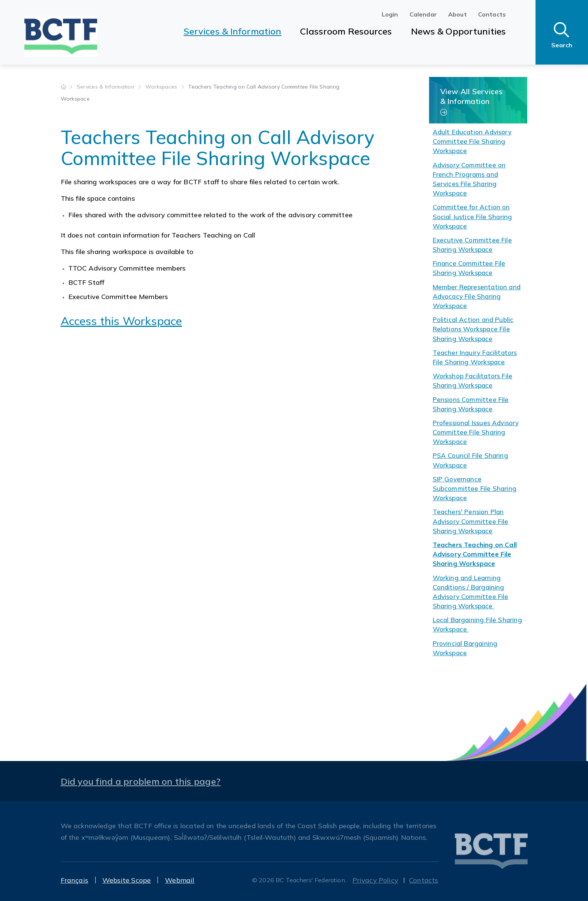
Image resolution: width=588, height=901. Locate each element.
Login (390, 14)
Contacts (492, 14)
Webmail (180, 880)
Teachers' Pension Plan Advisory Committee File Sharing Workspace (471, 521)
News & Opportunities (458, 31)
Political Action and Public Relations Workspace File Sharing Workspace (473, 329)
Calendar (423, 14)
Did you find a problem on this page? (141, 781)
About (457, 14)
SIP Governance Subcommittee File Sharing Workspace (475, 488)
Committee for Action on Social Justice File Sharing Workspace (472, 216)
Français (74, 880)
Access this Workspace (121, 321)
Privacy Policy (376, 880)
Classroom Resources (346, 31)
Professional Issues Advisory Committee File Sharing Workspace (476, 432)
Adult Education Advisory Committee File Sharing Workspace (472, 141)
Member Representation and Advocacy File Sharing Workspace (477, 296)
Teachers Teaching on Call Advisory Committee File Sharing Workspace (475, 554)
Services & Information (233, 31)
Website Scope (127, 880)
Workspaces (162, 87)
